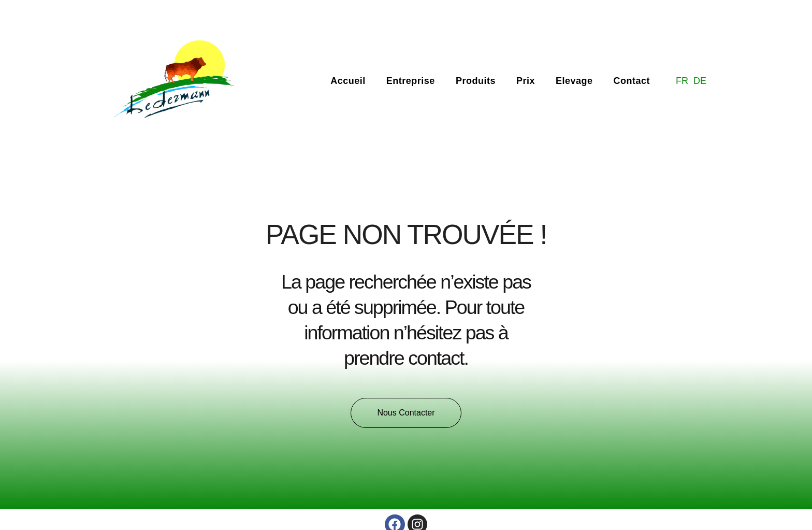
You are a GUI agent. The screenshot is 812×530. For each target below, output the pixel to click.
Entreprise (411, 81)
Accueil (348, 81)
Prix (526, 81)
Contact (632, 81)
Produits (476, 81)
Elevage (574, 81)
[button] (406, 413)
